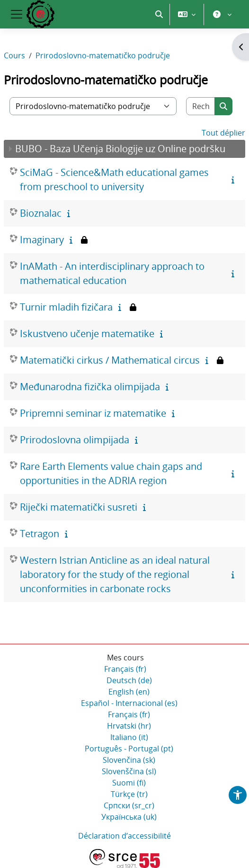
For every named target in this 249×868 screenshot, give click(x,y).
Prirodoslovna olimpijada (75, 440)
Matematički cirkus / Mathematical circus (110, 360)
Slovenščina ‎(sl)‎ (129, 771)
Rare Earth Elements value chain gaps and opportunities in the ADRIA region (111, 473)
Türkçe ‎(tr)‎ (129, 794)
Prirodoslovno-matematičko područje (103, 55)
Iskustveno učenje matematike (87, 333)
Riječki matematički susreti (79, 507)
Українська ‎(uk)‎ (129, 817)
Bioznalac (41, 213)
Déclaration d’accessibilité (124, 836)
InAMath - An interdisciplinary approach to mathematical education (112, 273)
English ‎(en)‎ (129, 692)
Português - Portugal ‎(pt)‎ (129, 749)
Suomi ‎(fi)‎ (129, 783)
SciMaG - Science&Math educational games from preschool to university (114, 179)
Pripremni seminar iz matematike (93, 413)
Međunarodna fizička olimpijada (90, 387)
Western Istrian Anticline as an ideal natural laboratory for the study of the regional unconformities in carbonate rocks (115, 574)
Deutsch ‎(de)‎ (129, 680)
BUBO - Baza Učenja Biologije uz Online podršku (120, 149)
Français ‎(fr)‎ (125, 669)
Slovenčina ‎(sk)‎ (129, 760)
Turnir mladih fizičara (66, 307)
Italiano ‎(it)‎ (129, 737)
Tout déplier (223, 133)
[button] (159, 14)
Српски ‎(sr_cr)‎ (129, 805)
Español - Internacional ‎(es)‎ (129, 703)
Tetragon (40, 534)
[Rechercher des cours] (201, 106)
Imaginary (42, 240)
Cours (14, 55)
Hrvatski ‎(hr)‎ (129, 726)
